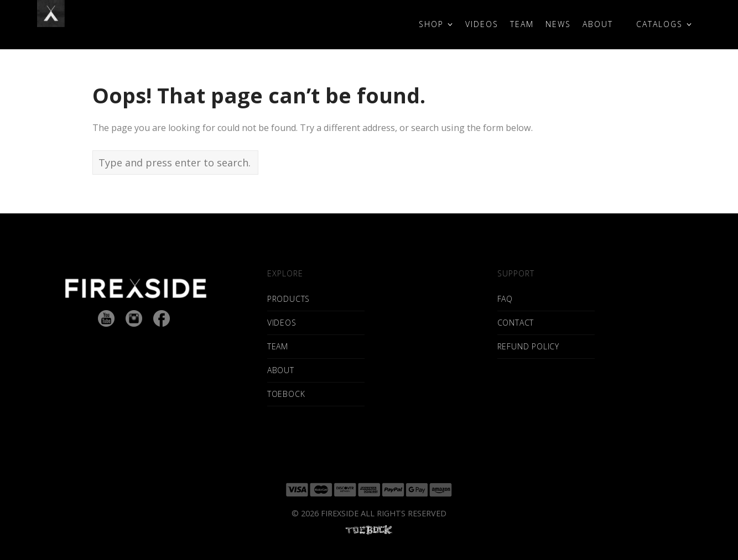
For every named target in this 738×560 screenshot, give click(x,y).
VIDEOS (282, 323)
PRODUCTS (289, 299)
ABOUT (281, 370)
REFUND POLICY (528, 346)
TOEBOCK (286, 394)
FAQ (505, 299)
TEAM (278, 346)
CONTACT (516, 323)
